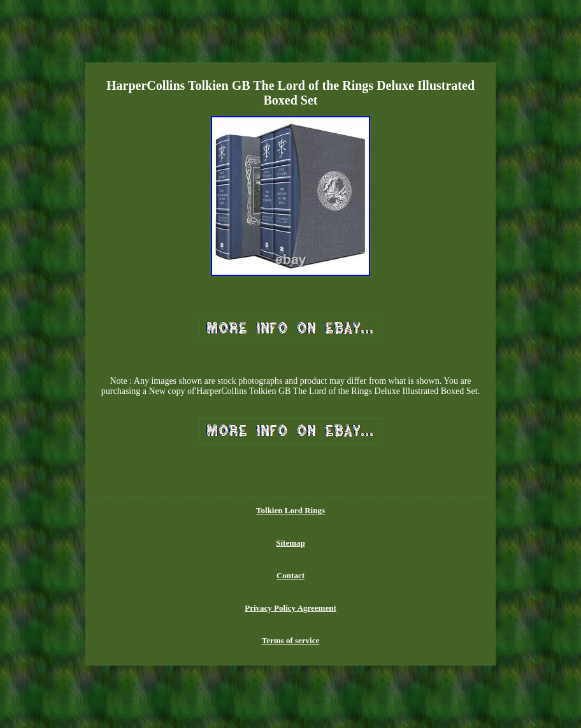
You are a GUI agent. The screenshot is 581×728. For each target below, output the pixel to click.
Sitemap (290, 543)
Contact (290, 575)
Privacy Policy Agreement (290, 608)
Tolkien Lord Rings (290, 510)
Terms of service (291, 640)
